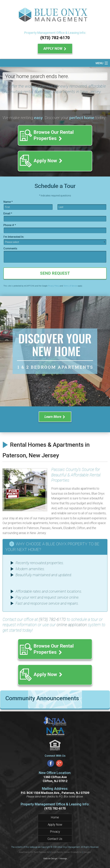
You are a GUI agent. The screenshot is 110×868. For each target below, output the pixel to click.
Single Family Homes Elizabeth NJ (66, 852)
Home (55, 817)
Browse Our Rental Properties (54, 135)
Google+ (87, 852)
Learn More (55, 417)
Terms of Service (70, 286)
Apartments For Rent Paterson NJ (34, 852)
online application (72, 625)
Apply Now (55, 49)
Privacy (55, 832)
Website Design (50, 859)
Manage (63, 859)
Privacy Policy (54, 286)
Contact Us (55, 839)
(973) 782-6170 (55, 38)
